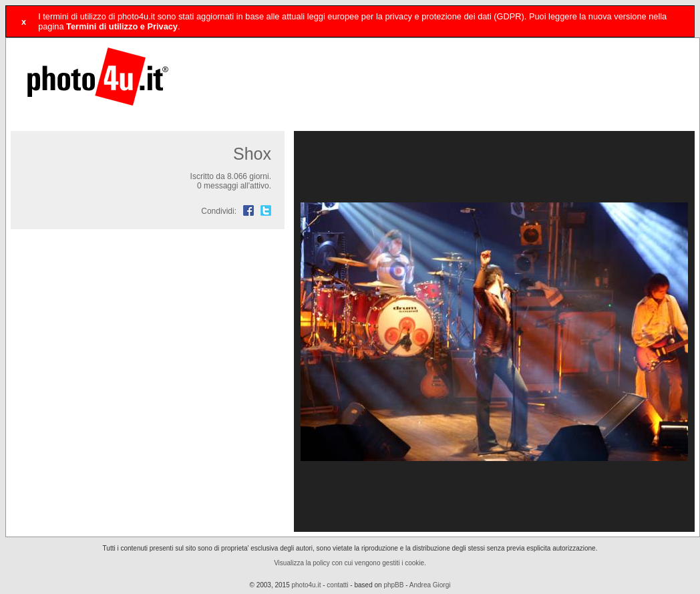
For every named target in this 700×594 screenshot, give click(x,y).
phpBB (393, 585)
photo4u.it (307, 585)
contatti (337, 585)
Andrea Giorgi (430, 585)
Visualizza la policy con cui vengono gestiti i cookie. (350, 563)
